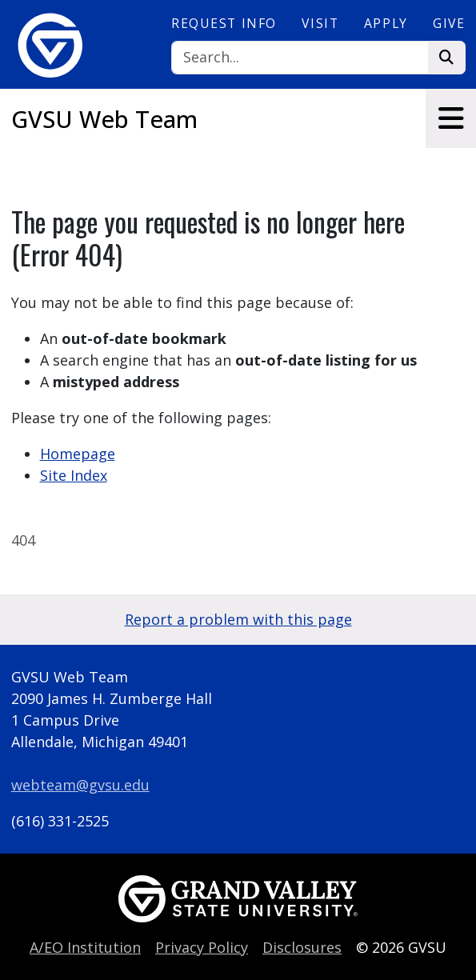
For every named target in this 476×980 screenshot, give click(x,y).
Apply (386, 23)
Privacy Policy (202, 947)
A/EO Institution (85, 947)
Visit (320, 23)
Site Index (74, 475)
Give (449, 23)
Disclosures (302, 947)
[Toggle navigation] (451, 118)
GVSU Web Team (104, 119)
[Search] (300, 58)
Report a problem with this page (238, 619)
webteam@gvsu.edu (80, 785)
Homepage (78, 454)
